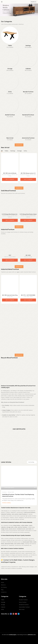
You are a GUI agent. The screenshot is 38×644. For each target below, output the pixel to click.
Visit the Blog (32, 462)
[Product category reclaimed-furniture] (28, 107)
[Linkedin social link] (19, 614)
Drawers (26, 257)
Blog (2, 590)
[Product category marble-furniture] (10, 107)
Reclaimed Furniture (24, 605)
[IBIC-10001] (28, 245)
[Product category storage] (10, 61)
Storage (30, 257)
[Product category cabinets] (28, 61)
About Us (3, 585)
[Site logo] (19, 2)
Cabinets (13, 175)
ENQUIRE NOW (19, 145)
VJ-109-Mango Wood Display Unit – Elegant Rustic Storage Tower (10, 215)
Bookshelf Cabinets (6, 175)
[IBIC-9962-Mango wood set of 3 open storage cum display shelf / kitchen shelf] (28, 163)
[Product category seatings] (28, 38)
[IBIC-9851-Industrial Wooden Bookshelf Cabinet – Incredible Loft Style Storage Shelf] (10, 163)
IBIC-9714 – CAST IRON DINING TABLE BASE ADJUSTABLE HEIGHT (28, 296)
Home (2, 582)
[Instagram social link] (13, 614)
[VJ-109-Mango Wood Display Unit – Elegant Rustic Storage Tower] (10, 204)
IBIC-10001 (28, 255)
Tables (31, 297)
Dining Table (10, 297)
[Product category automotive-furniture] (28, 130)
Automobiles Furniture (24, 607)
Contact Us (4, 592)
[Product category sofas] (10, 84)
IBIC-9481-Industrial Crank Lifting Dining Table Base (10, 296)
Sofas (2, 609)
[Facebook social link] (11, 614)
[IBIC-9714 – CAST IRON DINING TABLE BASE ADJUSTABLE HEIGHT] (28, 285)
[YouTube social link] (16, 614)
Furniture (4, 492)
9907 (10, 255)
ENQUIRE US (33, 2)
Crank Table (26, 297)
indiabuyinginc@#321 (9, 488)
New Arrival (22, 609)
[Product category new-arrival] (10, 130)
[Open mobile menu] (2, 2)
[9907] (10, 245)
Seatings (3, 602)
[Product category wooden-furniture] (28, 84)
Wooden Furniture (6, 216)
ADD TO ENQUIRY (10, 179)
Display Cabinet (12, 257)
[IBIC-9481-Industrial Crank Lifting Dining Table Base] (10, 285)
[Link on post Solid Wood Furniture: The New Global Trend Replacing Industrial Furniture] (19, 478)
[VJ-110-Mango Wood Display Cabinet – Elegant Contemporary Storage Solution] (28, 204)
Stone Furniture (23, 602)
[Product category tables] (10, 38)
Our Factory (4, 587)
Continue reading (6, 503)
